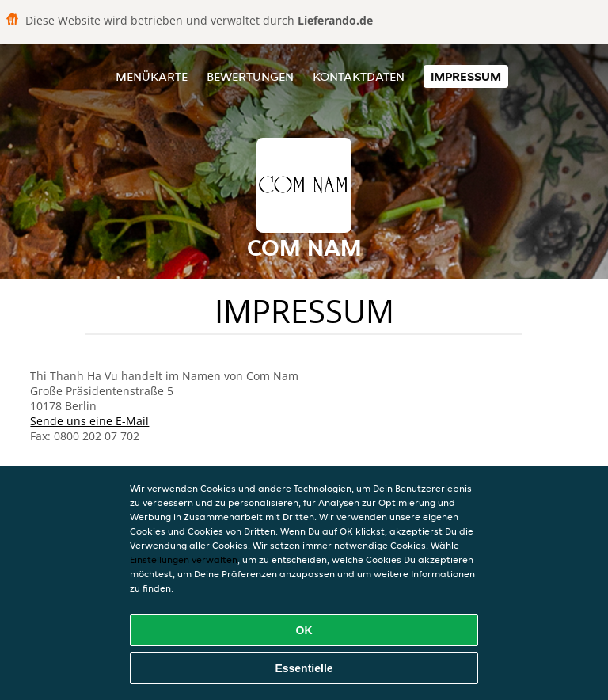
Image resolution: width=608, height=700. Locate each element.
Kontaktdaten (359, 76)
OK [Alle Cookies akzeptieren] (304, 630)
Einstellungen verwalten (184, 559)
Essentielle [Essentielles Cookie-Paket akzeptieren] (304, 668)
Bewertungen (250, 76)
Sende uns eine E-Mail (89, 421)
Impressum (466, 76)
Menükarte (152, 76)
